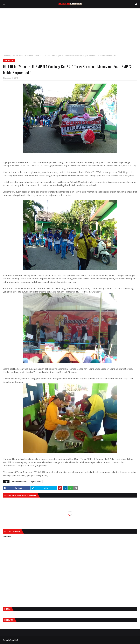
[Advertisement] (70, 30)
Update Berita (18, 56)
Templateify (14, 640)
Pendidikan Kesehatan (20, 481)
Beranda (6, 56)
